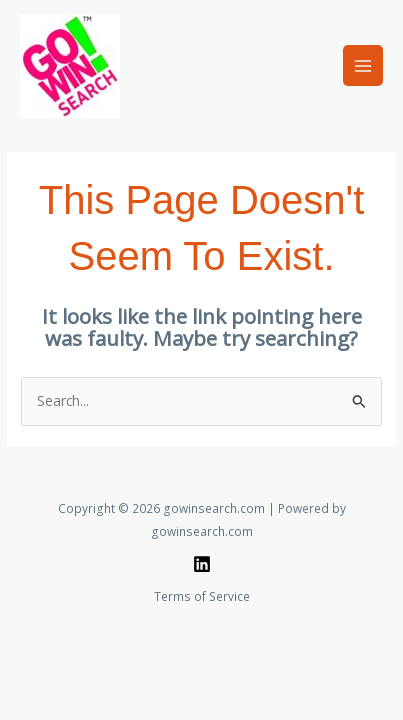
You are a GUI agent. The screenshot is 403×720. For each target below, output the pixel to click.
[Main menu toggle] (363, 65)
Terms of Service (202, 596)
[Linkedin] (202, 564)
